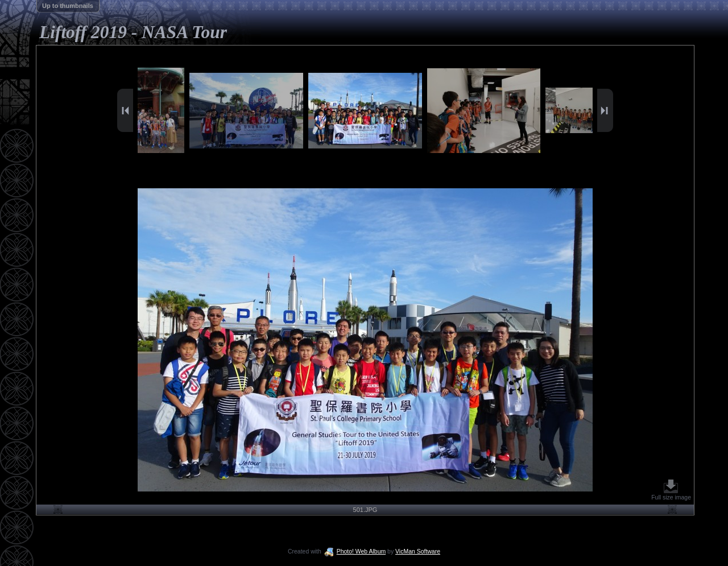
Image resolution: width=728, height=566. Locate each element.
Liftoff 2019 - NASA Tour (133, 32)
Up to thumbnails (68, 6)
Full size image (671, 490)
